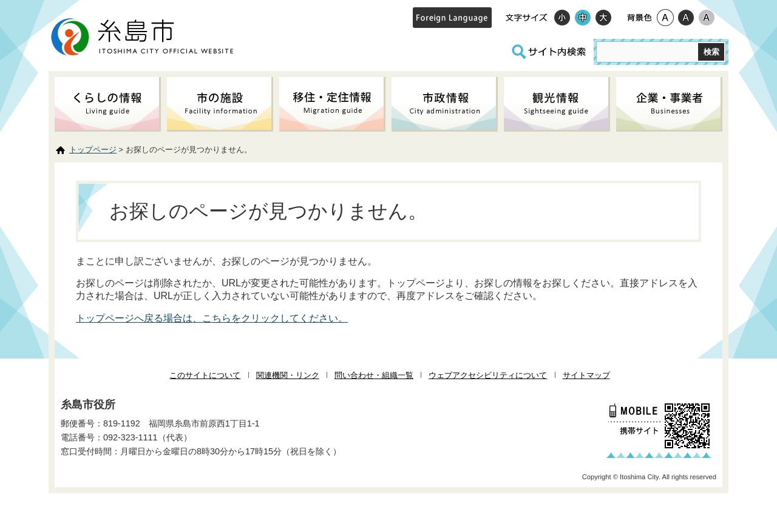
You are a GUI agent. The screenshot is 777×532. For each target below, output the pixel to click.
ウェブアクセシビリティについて (488, 375)
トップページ (93, 150)
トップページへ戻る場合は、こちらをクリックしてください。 (212, 318)
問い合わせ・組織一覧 (374, 375)
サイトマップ (586, 375)
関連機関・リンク (288, 375)
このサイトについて (205, 375)
